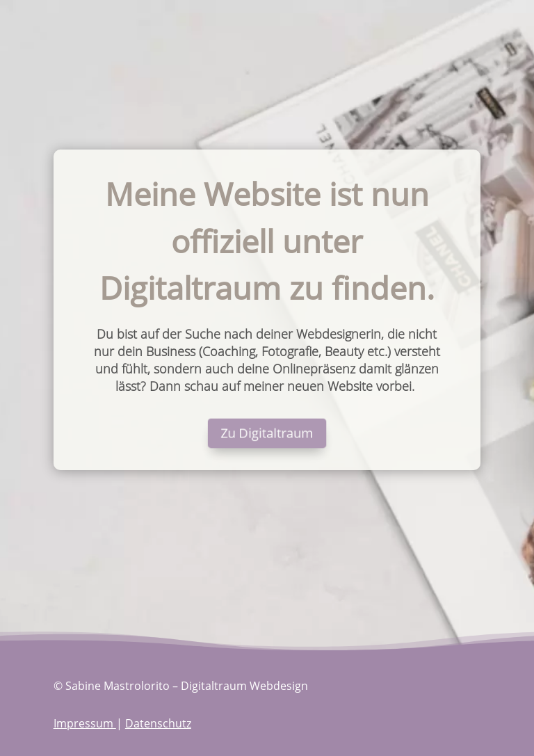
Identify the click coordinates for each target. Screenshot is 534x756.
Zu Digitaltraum (267, 433)
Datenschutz (158, 723)
